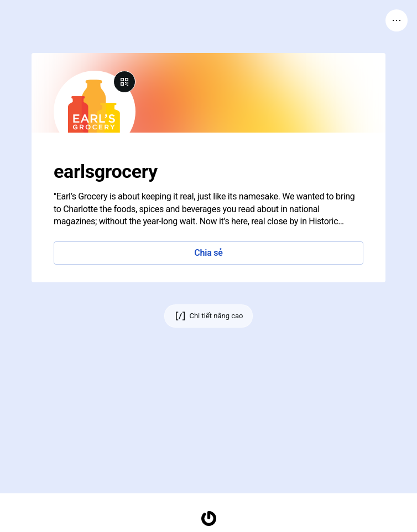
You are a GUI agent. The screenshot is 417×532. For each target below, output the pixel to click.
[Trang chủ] (208, 518)
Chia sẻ (208, 253)
